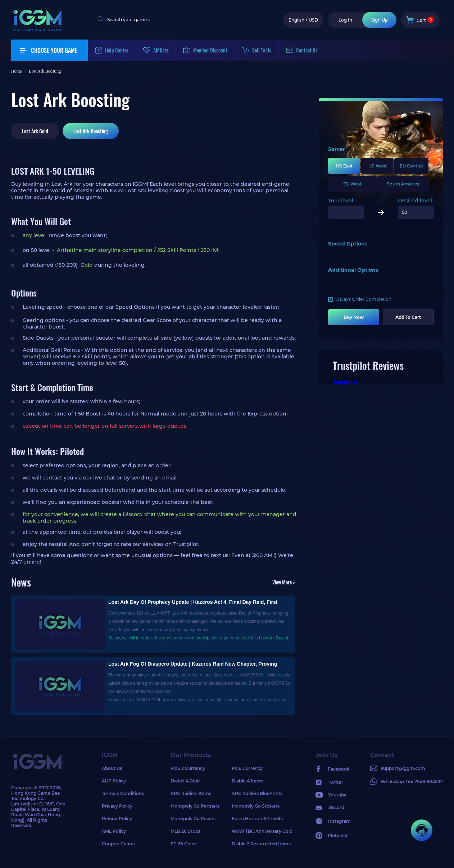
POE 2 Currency (188, 768)
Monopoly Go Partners (195, 806)
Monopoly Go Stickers (256, 806)
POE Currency (247, 768)
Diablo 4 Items (248, 781)
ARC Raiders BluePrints (257, 793)
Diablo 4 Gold (185, 781)
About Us (112, 768)
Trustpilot (345, 382)
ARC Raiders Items (191, 793)
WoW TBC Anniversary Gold (262, 831)
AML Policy (114, 831)
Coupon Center (119, 844)
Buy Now (354, 317)
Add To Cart (408, 317)
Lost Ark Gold (35, 131)
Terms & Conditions (123, 793)
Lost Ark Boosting (91, 131)
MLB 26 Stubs (185, 831)
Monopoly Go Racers (193, 819)
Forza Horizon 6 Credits (257, 819)
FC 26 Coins (183, 844)
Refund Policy (117, 819)
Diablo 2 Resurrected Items (261, 844)
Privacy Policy (117, 806)
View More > (283, 582)
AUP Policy (114, 781)
